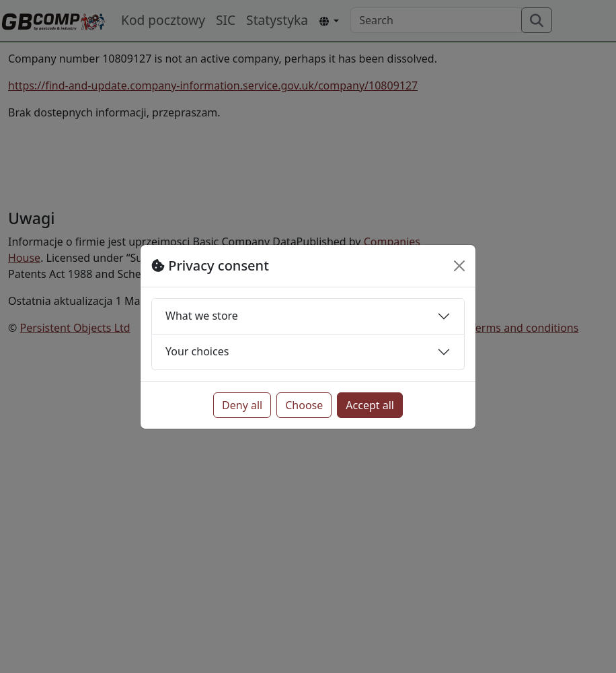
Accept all (370, 405)
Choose (304, 405)
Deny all (242, 405)
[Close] (459, 266)
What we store (202, 316)
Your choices (197, 351)
